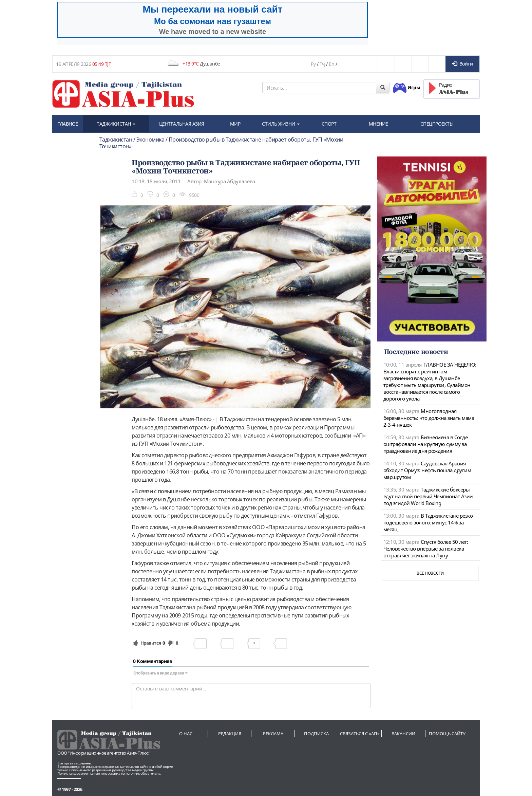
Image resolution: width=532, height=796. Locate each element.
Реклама (273, 734)
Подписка (316, 734)
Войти (462, 64)
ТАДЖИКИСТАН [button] (116, 124)
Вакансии (403, 734)
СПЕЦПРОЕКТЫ (437, 124)
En (331, 64)
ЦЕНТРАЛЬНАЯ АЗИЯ (182, 124)
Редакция (230, 734)
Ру (313, 64)
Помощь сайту (447, 734)
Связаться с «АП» (360, 734)
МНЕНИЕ (378, 124)
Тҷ (322, 64)
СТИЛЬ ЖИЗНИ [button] (281, 124)
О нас (186, 734)
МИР (235, 124)
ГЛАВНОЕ (68, 124)
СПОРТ (329, 124)
